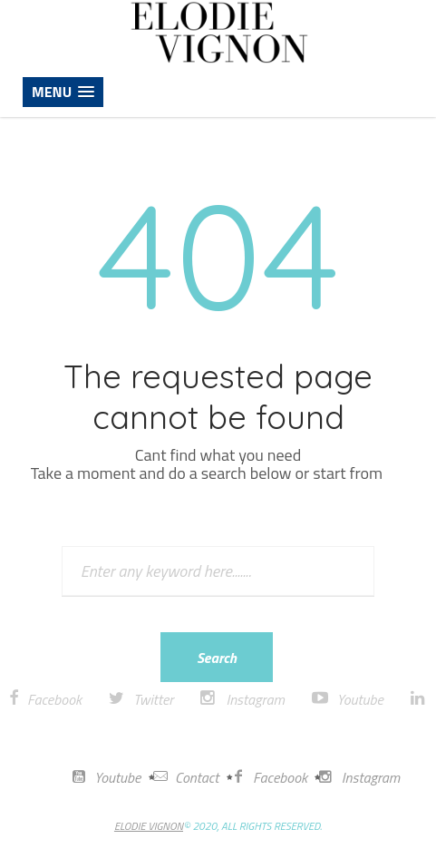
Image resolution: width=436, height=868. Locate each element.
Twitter (153, 699)
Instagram (255, 699)
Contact (186, 777)
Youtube (360, 699)
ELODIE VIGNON (149, 826)
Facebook (54, 699)
